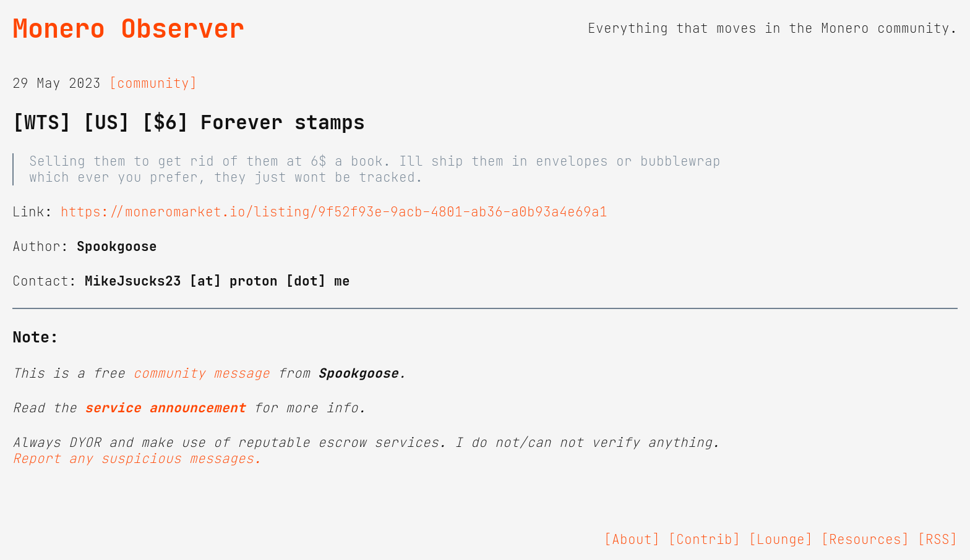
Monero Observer (128, 28)
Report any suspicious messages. (137, 459)
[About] (632, 540)
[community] (153, 83)
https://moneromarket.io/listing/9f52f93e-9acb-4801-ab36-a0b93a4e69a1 (334, 212)
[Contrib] (704, 540)
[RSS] (938, 540)
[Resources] (865, 540)
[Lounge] (781, 540)
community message (201, 373)
